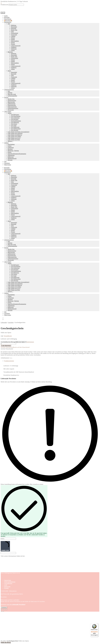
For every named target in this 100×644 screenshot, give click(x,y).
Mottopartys (8, 172)
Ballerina (14, 25)
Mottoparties (8, 22)
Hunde (13, 39)
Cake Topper (8, 111)
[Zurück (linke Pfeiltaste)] (1, 611)
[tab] (52, 361)
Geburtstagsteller (12, 96)
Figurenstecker (12, 105)
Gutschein (7, 163)
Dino (12, 32)
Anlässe (6, 143)
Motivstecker (11, 102)
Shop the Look (12, 94)
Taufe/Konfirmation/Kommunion (17, 154)
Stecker (6, 97)
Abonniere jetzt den (13, 604)
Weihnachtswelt (12, 158)
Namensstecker (12, 100)
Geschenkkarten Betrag (8, 342)
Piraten (13, 44)
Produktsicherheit (9, 361)
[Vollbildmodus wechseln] (3, 610)
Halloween (11, 157)
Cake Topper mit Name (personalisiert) (18, 132)
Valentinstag (11, 155)
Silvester (10, 160)
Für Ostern (14, 124)
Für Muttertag (15, 122)
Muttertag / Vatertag (13, 151)
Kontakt (6, 588)
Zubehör (10, 93)
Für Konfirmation (16, 121)
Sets (9, 91)
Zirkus (13, 50)
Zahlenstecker (12, 104)
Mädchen (10, 52)
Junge (9, 71)
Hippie (13, 38)
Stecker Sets (11, 99)
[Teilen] (5, 610)
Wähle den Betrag (6, 642)
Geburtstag (11, 147)
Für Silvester (15, 130)
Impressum (7, 587)
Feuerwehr (14, 35)
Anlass (10, 113)
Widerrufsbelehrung (10, 582)
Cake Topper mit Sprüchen (15, 133)
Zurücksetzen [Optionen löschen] (30, 342)
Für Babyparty (15, 115)
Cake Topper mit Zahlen (14, 137)
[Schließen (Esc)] (7, 610)
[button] (15, 347)
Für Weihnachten (16, 129)
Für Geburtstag (15, 118)
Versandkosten (8, 336)
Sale (5, 162)
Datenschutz (8, 580)
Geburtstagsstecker (13, 108)
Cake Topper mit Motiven (15, 135)
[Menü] (97, 624)
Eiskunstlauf (15, 33)
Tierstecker (11, 110)
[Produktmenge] (8, 344)
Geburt (10, 146)
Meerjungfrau (15, 41)
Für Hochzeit (15, 119)
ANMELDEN (5, 546)
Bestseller (7, 17)
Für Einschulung (16, 116)
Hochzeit (10, 149)
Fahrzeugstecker (12, 107)
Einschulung (8, 19)
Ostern (9, 152)
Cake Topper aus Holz (14, 140)
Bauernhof (14, 27)
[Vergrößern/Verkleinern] (1, 610)
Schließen (4, 608)
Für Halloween (15, 127)
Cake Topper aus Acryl (14, 138)
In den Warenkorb (6, 346)
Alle (9, 24)
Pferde (13, 43)
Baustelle (14, 28)
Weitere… (10, 141)
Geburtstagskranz (9, 90)
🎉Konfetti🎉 (8, 21)
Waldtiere (14, 47)
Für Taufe (14, 126)
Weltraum (14, 49)
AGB (6, 585)
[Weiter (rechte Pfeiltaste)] (3, 611)
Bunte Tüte (14, 30)
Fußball (13, 36)
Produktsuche (4, 5)
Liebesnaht (4, 322)
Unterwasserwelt (16, 46)
